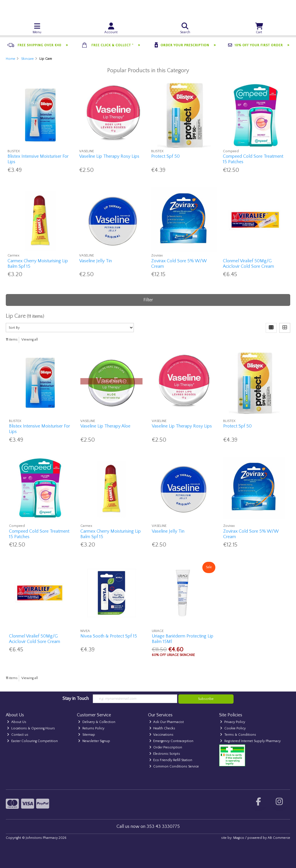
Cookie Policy (233, 728)
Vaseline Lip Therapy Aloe (105, 426)
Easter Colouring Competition (32, 741)
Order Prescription (166, 747)
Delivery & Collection (97, 722)
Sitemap (87, 735)
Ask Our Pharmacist (167, 722)
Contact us (18, 735)
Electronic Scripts (165, 754)
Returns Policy (91, 728)
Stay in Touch (76, 698)
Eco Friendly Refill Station (171, 760)
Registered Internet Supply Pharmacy (250, 741)
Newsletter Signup (94, 741)
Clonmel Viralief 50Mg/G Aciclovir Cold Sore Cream (248, 264)
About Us (17, 722)
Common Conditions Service (174, 766)
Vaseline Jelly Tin (96, 261)
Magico (239, 838)
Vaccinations (161, 735)
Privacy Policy (233, 722)
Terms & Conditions (238, 735)
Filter (148, 300)
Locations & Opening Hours (31, 728)
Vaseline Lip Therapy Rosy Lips (109, 156)
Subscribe (206, 699)
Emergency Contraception (171, 741)
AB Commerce (279, 838)
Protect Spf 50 (165, 156)
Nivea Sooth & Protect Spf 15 (109, 636)
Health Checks (162, 728)
